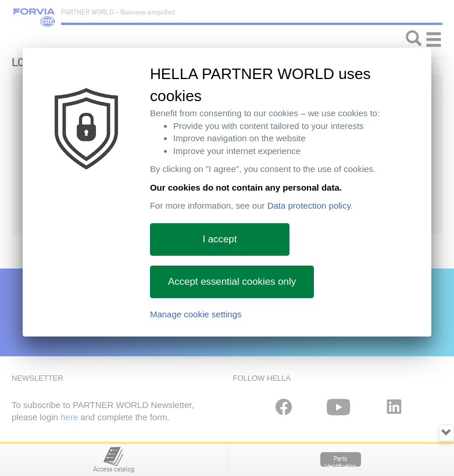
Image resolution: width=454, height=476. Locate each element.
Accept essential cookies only (232, 282)
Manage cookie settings (196, 314)
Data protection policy (309, 205)
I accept (219, 239)
